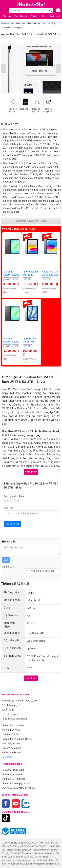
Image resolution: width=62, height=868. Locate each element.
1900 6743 (20, 779)
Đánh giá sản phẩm (14, 496)
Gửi (6, 560)
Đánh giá (8, 508)
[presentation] (3, 69)
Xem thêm (7, 757)
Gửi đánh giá (12, 524)
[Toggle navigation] (4, 10)
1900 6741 (7, 779)
